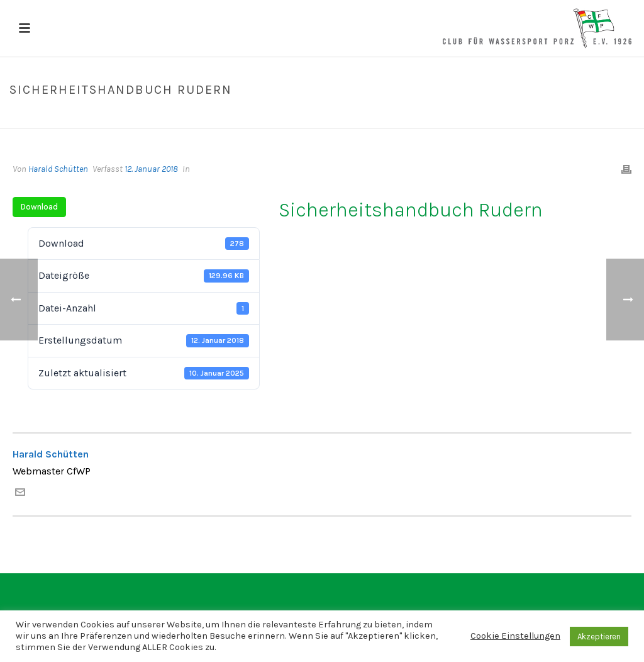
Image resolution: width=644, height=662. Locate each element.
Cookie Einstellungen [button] (515, 636)
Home (456, 116)
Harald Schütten (58, 169)
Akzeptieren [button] (599, 637)
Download (39, 207)
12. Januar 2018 (151, 169)
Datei (486, 116)
